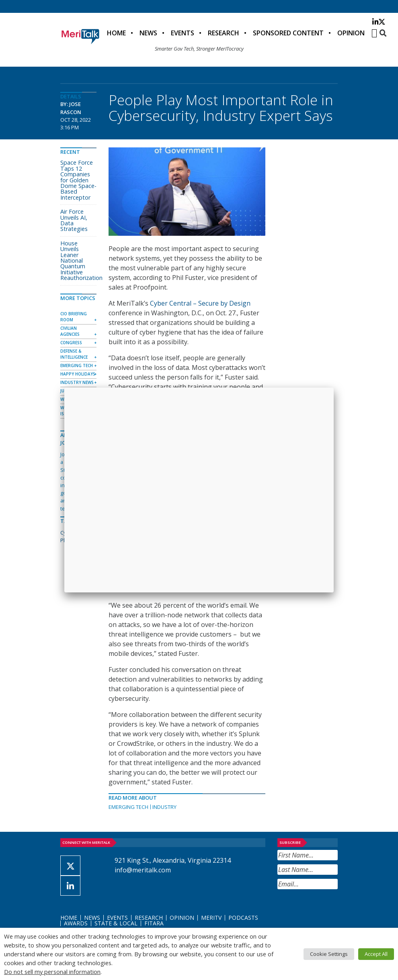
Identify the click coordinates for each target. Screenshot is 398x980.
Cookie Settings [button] (329, 954)
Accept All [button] (376, 954)
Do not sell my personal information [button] (52, 972)
